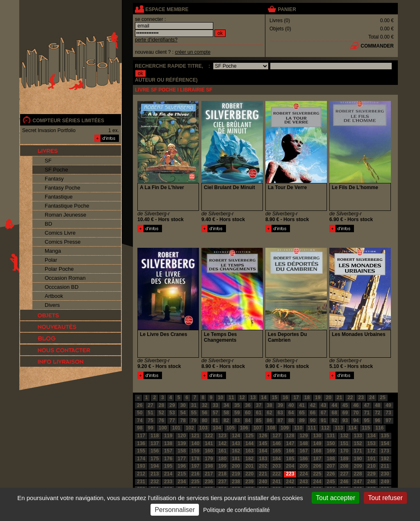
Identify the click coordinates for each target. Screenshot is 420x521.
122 (209, 436)
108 (271, 428)
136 (141, 443)
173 (385, 451)
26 (140, 405)
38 (269, 405)
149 (317, 443)
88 (291, 420)
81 (216, 420)
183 (263, 459)
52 (161, 413)
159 (195, 451)
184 (276, 459)
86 (269, 420)
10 (220, 398)
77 (172, 420)
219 (236, 474)
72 (378, 413)
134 (372, 436)
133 (358, 436)
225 (317, 474)
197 (195, 466)
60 (248, 413)
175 (155, 459)
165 (276, 451)
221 (263, 474)
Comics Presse (63, 242)
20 (328, 398)
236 (209, 482)
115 (366, 428)
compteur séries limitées (68, 121)
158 (182, 451)
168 (317, 451)
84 (248, 420)
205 (304, 466)
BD (48, 224)
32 (204, 405)
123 (222, 436)
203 (276, 466)
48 (378, 405)
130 (317, 436)
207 (331, 466)
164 (263, 451)
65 (302, 413)
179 (209, 459)
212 (141, 474)
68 (334, 413)
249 (385, 482)
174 (141, 459)
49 (388, 405)
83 (237, 420)
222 (276, 474)
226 (331, 474)
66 (313, 413)
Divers (52, 305)
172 (372, 451)
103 (203, 428)
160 (209, 451)
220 (249, 474)
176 (168, 459)
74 (140, 420)
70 (356, 413)
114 (352, 428)
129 (304, 436)
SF (48, 161)
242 (290, 482)
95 (367, 420)
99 (150, 428)
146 (276, 443)
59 (237, 413)
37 (259, 405)
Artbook (54, 296)
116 (379, 428)
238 (236, 482)
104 (217, 428)
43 (323, 405)
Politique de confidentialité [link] (236, 510)
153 (372, 443)
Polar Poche (59, 269)
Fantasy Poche (63, 188)
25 (382, 398)
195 (168, 466)
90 (313, 420)
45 (345, 405)
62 (269, 413)
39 (280, 405)
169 (331, 451)
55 (194, 413)
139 (182, 443)
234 (182, 482)
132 (344, 436)
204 (290, 466)
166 (290, 451)
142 (222, 443)
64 (291, 413)
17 (296, 398)
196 (182, 466)
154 (385, 443)
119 (168, 436)
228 (358, 474)
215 (182, 474)
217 (209, 474)
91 (323, 420)
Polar (51, 260)
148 (304, 443)
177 (182, 459)
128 (290, 436)
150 (331, 443)
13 (253, 398)
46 (356, 405)
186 (304, 459)
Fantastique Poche (67, 206)
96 (378, 420)
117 (141, 436)
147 (290, 443)
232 (155, 482)
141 (209, 443)
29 (172, 405)
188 (331, 459)
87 (280, 420)
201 (249, 466)
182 (249, 459)
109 (285, 428)
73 (388, 413)
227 (344, 474)
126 (263, 436)
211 (385, 466)
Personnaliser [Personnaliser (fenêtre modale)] (175, 510)
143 (236, 443)
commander (377, 46)
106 (244, 428)
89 (302, 420)
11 (231, 398)
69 (345, 413)
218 (222, 474)
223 (290, 474)
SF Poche (56, 170)
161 (222, 451)
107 (258, 428)
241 (276, 482)
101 (176, 428)
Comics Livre (60, 233)
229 (372, 474)
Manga (53, 251)
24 (372, 398)
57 (216, 413)
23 (361, 398)
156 (155, 451)
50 (140, 413)
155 (141, 451)
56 (204, 413)
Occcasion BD (62, 287)
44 (334, 405)
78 (183, 420)
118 (155, 436)
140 (195, 443)
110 (298, 428)
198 (209, 466)
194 (155, 466)
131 (331, 436)
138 (168, 443)
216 (195, 474)
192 (385, 459)
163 (249, 451)
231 (141, 482)
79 (194, 420)
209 (358, 466)
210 (372, 466)
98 (140, 428)
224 (304, 474)
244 (317, 482)
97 (388, 420)
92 (334, 420)
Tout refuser (385, 498)
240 (263, 482)
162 (236, 451)
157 (168, 451)
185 (290, 459)
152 (358, 443)
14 (264, 398)
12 (242, 398)
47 (367, 405)
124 (236, 436)
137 (155, 443)
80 (204, 420)
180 (222, 459)
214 (168, 474)
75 (150, 420)
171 (358, 451)
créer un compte (193, 52)
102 (190, 428)
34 (226, 405)
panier (287, 9)
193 (141, 466)
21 (339, 398)
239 (249, 482)
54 (183, 413)
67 (323, 413)
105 (231, 428)
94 (356, 420)
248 (372, 482)
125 (249, 436)
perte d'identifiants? (156, 40)
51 (150, 413)
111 (312, 428)
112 (325, 428)
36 (248, 405)
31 (194, 405)
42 (313, 405)
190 (358, 459)
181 (236, 459)
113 (339, 428)
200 (236, 466)
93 (345, 420)
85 (259, 420)
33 (216, 405)
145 (263, 443)
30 (183, 405)
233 (168, 482)
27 (150, 405)
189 (344, 459)
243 (304, 482)
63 (280, 413)
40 (291, 405)
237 (222, 482)
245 (331, 482)
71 (367, 413)
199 (222, 466)
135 (385, 436)
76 (161, 420)
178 (195, 459)
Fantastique (59, 197)
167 (304, 451)
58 (226, 413)
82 (226, 420)
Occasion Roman (65, 278)
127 (276, 436)
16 (285, 398)
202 (263, 466)
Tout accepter (336, 498)
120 (182, 436)
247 (358, 482)
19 (318, 398)
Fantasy (54, 179)
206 (317, 466)
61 (259, 413)
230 (385, 474)
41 (302, 405)
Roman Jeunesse (65, 215)
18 (307, 398)
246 (344, 482)
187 (317, 459)
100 (163, 428)
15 (275, 398)
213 (155, 474)
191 (372, 459)
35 (237, 405)
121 (195, 436)
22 (350, 398)
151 (344, 443)
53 (172, 413)
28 (161, 405)
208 (344, 466)
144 (249, 443)
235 (195, 482)
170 (344, 451)
